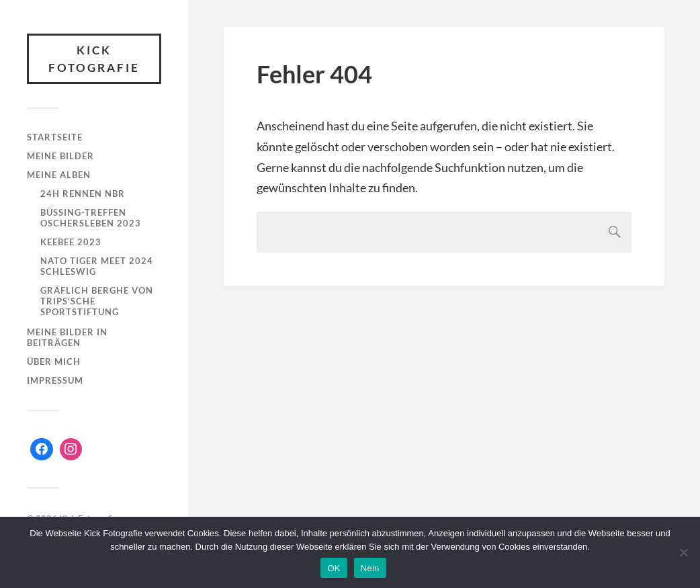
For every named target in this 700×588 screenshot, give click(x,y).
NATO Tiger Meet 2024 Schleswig (97, 266)
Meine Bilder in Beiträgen (67, 337)
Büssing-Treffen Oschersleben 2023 (91, 218)
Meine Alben (59, 175)
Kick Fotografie (94, 59)
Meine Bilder (60, 156)
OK (334, 568)
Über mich (54, 362)
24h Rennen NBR (83, 194)
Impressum (55, 380)
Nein (370, 568)
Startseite (55, 137)
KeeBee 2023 (71, 242)
